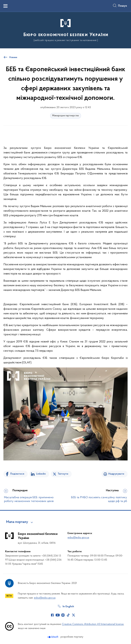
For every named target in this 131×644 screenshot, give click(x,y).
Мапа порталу (17, 522)
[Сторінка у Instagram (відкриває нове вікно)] (63, 615)
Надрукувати (116, 474)
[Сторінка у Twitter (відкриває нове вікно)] (74, 615)
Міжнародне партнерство (66, 116)
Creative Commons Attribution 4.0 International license (93, 624)
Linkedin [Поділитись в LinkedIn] (41, 474)
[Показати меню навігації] (5, 6)
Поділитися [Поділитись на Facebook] (17, 474)
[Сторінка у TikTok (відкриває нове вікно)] (68, 615)
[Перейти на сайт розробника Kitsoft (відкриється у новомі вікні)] (53, 637)
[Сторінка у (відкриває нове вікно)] (79, 615)
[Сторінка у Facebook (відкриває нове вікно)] (52, 615)
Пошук (123, 6)
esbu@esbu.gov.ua (78, 538)
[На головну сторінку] (66, 30)
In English (68, 607)
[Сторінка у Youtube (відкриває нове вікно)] (58, 615)
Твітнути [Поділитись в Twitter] (63, 474)
